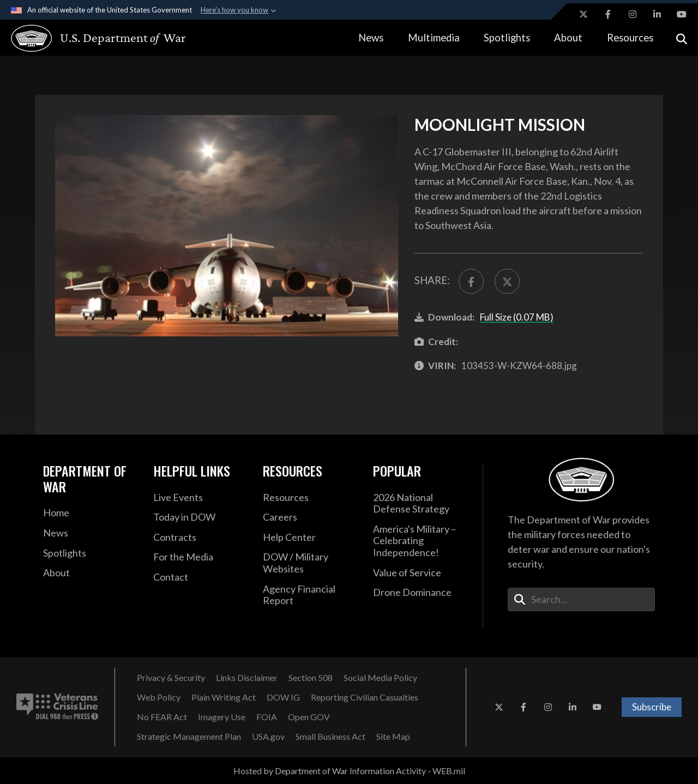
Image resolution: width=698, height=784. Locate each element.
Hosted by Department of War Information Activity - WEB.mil (349, 771)
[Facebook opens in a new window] (608, 14)
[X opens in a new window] (583, 14)
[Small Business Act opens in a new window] (330, 737)
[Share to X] (507, 281)
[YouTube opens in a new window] (682, 14)
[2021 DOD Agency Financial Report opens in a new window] (310, 595)
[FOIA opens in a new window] (267, 717)
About (568, 38)
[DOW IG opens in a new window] (283, 697)
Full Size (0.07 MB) (517, 317)
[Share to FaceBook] (471, 281)
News (371, 38)
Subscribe (652, 707)
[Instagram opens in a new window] (633, 14)
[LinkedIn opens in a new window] (657, 14)
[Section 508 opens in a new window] (311, 678)
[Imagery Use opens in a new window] (222, 717)
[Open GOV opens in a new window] (309, 717)
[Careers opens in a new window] (310, 517)
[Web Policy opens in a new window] (159, 697)
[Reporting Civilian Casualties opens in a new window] (365, 697)
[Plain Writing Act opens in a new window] (224, 697)
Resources (630, 38)
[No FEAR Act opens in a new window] (162, 717)
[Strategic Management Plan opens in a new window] (189, 737)
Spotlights (507, 38)
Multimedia (434, 38)
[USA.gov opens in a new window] (268, 737)
